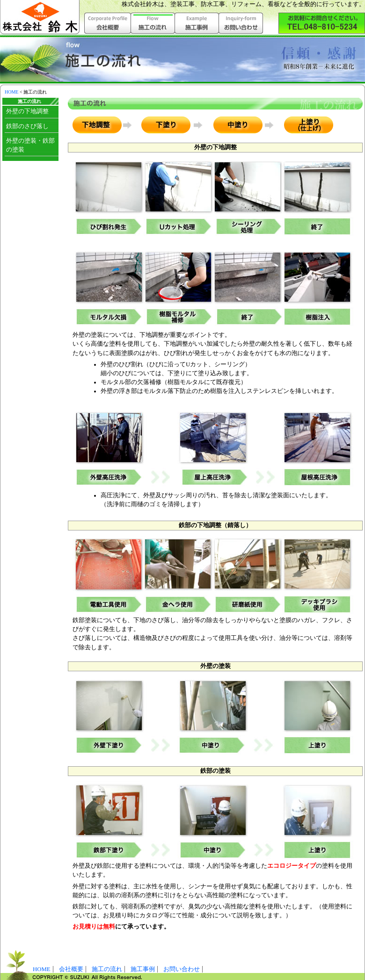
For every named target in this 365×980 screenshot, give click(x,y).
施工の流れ (107, 969)
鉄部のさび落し (27, 126)
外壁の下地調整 (27, 111)
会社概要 (108, 23)
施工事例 (197, 23)
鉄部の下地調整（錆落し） (215, 525)
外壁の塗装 (215, 666)
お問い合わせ (241, 23)
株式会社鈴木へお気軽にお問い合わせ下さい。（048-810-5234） (322, 23)
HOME (11, 92)
